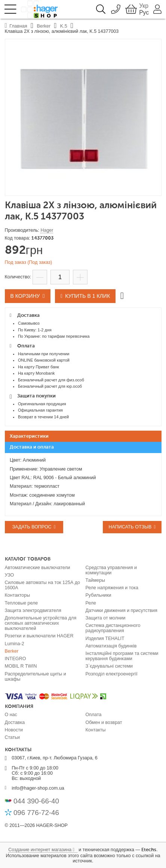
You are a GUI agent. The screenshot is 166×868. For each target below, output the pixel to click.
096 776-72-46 (36, 813)
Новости (14, 730)
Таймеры (96, 580)
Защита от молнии (106, 618)
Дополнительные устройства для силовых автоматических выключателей (41, 623)
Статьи (13, 737)
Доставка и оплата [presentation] (32, 447)
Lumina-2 (15, 644)
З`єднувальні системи (109, 666)
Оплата (94, 715)
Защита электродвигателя (33, 611)
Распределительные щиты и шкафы (36, 677)
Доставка (15, 722)
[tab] (83, 436)
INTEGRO (16, 659)
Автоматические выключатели (38, 568)
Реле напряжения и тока (112, 588)
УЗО (10, 575)
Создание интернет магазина (40, 850)
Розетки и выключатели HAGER (39, 636)
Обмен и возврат (104, 722)
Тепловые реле (21, 603)
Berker (12, 651)
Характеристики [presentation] (29, 436)
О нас (11, 715)
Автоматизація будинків (111, 646)
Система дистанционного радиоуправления (113, 628)
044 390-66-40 (36, 801)
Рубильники (99, 595)
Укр (144, 6)
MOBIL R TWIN (21, 666)
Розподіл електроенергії (112, 674)
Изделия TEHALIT (105, 638)
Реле (91, 603)
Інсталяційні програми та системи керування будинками (122, 656)
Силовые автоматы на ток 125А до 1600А (42, 585)
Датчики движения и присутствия (122, 611)
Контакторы (18, 595)
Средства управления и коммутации (111, 570)
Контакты (96, 730)
